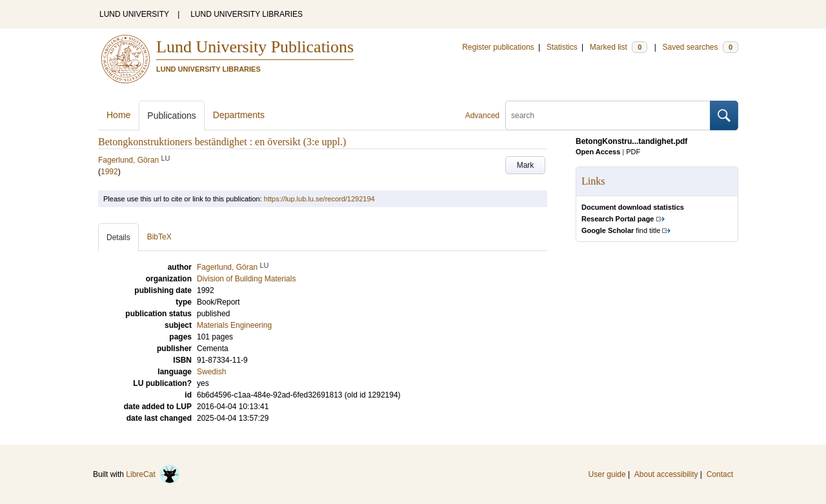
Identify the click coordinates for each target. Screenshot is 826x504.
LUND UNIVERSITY (134, 14)
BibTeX (159, 237)
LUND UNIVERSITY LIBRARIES (247, 14)
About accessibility (666, 474)
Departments (239, 115)
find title (621, 230)
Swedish (211, 372)
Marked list (619, 47)
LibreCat (153, 474)
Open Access (598, 152)
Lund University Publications (255, 47)
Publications (172, 116)
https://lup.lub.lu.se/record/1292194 (319, 199)
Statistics (562, 47)
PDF (633, 152)
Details (118, 237)
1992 (109, 172)
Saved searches (700, 47)
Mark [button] (526, 165)
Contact (720, 474)
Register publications (498, 47)
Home (118, 115)
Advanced (482, 116)
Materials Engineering (234, 325)
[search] (608, 116)
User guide (607, 474)
